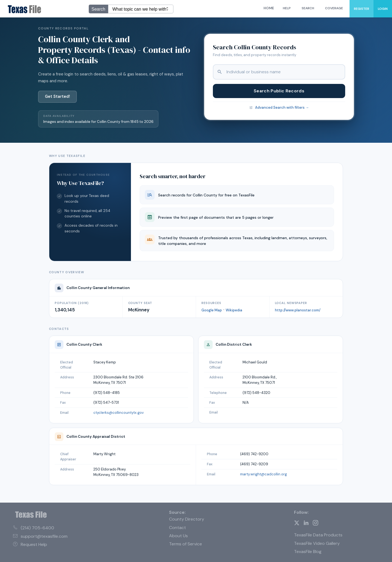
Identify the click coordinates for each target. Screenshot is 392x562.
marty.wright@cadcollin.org (264, 474)
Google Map (212, 310)
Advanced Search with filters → (282, 107)
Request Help (30, 544)
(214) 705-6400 (34, 528)
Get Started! (57, 96)
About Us (178, 536)
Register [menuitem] (362, 9)
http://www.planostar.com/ (298, 310)
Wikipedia (234, 310)
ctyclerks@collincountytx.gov (119, 413)
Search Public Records (279, 91)
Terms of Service (186, 544)
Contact (177, 528)
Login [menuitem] (383, 9)
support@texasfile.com (40, 536)
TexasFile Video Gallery (317, 543)
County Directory (187, 519)
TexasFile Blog (308, 552)
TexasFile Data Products (318, 535)
